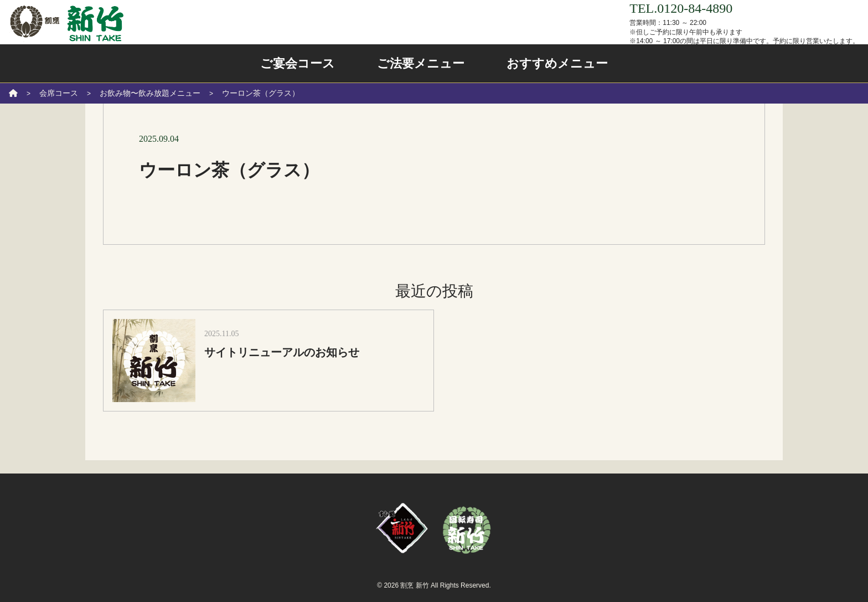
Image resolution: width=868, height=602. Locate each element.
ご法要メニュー (421, 63)
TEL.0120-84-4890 (681, 8)
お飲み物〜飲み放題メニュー (150, 93)
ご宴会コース (298, 63)
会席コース (59, 93)
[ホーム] (13, 93)
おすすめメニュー (557, 63)
